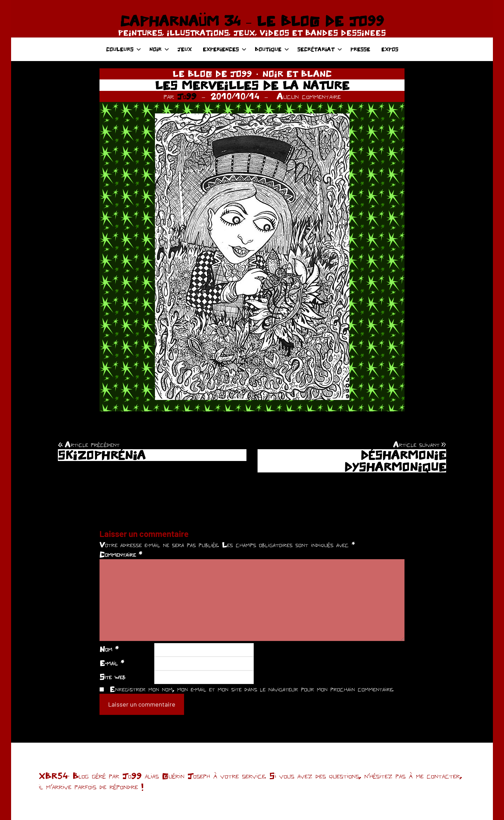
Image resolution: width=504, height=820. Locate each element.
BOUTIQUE (272, 49)
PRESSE (360, 49)
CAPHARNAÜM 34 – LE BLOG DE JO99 (252, 21)
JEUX (185, 49)
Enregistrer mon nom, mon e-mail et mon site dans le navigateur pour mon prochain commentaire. (252, 689)
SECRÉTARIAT (320, 49)
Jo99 (187, 96)
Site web (112, 677)
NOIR (159, 49)
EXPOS (390, 49)
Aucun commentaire (309, 96)
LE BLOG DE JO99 (212, 74)
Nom (109, 649)
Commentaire (121, 554)
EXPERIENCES (225, 49)
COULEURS (124, 49)
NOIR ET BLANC (297, 74)
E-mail (112, 663)
